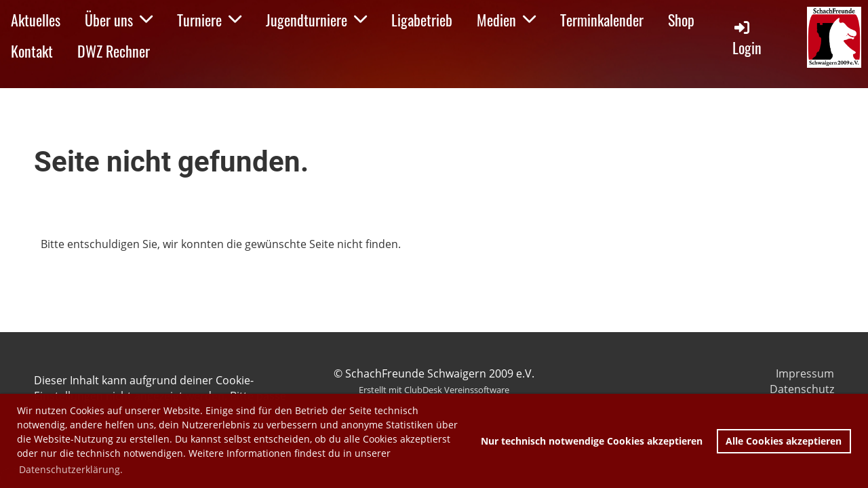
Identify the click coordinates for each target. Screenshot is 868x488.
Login (747, 38)
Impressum (805, 373)
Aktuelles (36, 20)
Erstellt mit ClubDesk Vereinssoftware (434, 390)
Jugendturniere (316, 20)
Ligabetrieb (422, 20)
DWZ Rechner (114, 51)
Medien (506, 20)
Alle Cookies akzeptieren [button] (784, 441)
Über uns (119, 20)
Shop (681, 20)
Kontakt (32, 51)
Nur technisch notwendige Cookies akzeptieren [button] (592, 441)
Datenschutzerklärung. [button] (71, 469)
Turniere (209, 20)
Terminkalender (602, 20)
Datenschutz (802, 389)
